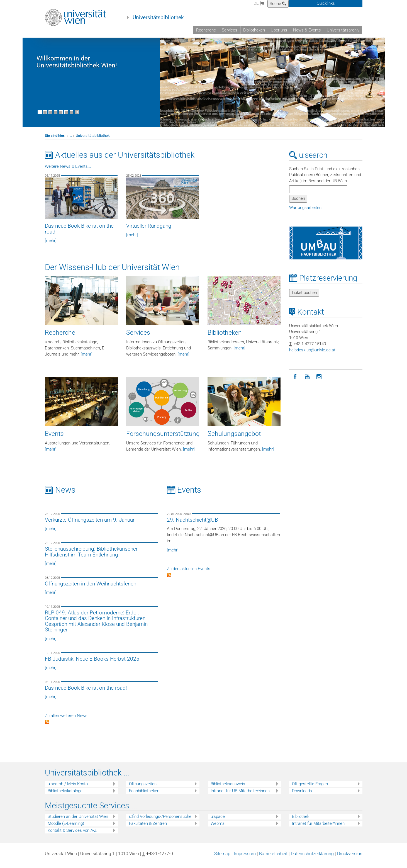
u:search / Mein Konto (68, 789)
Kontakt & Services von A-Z (72, 835)
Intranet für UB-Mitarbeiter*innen (240, 796)
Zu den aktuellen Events (189, 574)
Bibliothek (301, 821)
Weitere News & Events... (68, 171)
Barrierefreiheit (273, 859)
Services (230, 30)
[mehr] (87, 359)
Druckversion (350, 859)
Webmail (218, 828)
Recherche (206, 30)
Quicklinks (326, 3)
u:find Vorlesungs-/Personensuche (160, 821)
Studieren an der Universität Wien (78, 821)
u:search (308, 160)
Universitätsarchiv (343, 30)
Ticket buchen (304, 297)
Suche (278, 4)
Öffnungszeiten (143, 789)
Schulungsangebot (234, 438)
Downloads (302, 796)
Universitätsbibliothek (158, 18)
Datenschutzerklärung (312, 859)
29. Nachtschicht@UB (192, 525)
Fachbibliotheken (144, 796)
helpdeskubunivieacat (312, 355)
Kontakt (307, 317)
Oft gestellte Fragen (310, 789)
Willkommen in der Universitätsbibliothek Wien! (77, 67)
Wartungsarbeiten (305, 212)
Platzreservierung (323, 283)
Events (54, 438)
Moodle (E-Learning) (66, 828)
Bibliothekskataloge (65, 796)
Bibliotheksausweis (228, 789)
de (259, 3)
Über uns (279, 30)
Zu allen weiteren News (66, 720)
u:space (218, 821)
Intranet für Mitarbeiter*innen (318, 828)
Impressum (245, 859)
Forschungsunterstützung (163, 438)
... (71, 140)
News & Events (307, 30)
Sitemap (222, 859)
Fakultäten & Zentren (148, 828)
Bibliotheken (254, 30)
